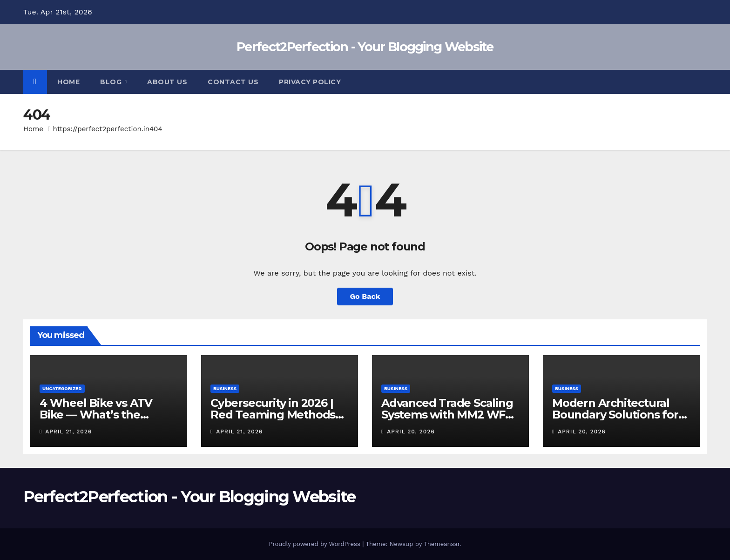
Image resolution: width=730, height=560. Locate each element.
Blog (112, 82)
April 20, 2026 (411, 432)
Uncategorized (62, 388)
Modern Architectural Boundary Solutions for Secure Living (615, 415)
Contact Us (233, 82)
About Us (167, 82)
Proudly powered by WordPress (315, 544)
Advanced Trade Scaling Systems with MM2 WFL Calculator (447, 415)
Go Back (365, 296)
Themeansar (442, 544)
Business (225, 388)
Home (68, 82)
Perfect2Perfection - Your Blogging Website (365, 47)
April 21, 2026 (68, 432)
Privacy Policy (310, 82)
